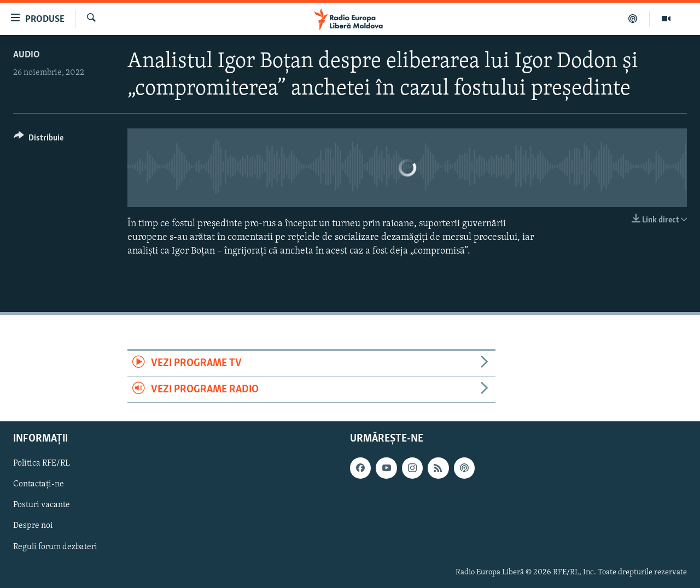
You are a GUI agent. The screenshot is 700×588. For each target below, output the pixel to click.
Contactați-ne (39, 484)
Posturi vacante (42, 505)
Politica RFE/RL (42, 463)
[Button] (39, 140)
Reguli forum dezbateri (55, 546)
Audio (27, 55)
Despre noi (33, 526)
